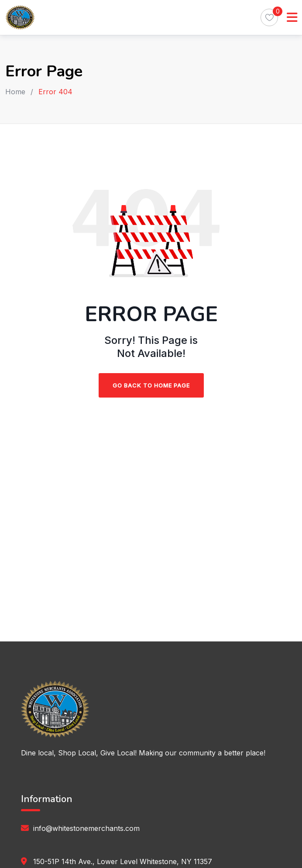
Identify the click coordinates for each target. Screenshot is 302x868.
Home (15, 92)
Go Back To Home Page (151, 385)
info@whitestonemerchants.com (86, 828)
